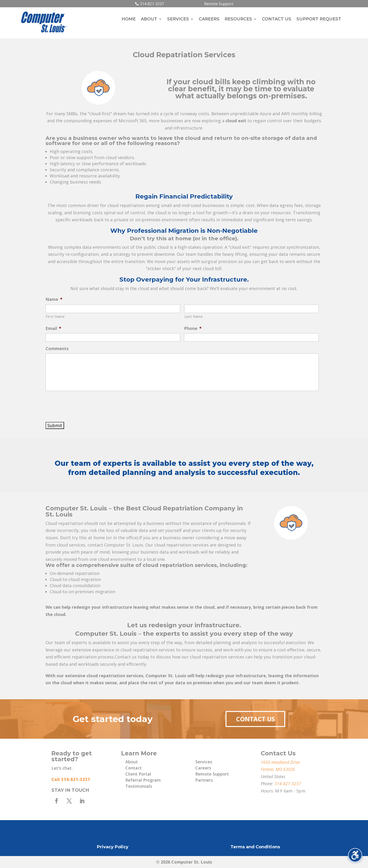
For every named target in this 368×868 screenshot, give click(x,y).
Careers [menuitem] (209, 19)
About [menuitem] (149, 19)
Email (53, 328)
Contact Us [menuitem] (277, 19)
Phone (193, 328)
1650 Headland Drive (280, 762)
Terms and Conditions (255, 847)
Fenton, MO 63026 (278, 769)
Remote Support (219, 4)
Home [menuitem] (129, 19)
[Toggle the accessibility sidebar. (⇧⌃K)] (355, 855)
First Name (55, 316)
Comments (57, 349)
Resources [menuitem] (238, 19)
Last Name (194, 316)
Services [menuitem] (178, 19)
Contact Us (255, 719)
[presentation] (81, 405)
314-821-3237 (152, 4)
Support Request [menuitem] (319, 19)
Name (54, 299)
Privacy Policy (113, 847)
